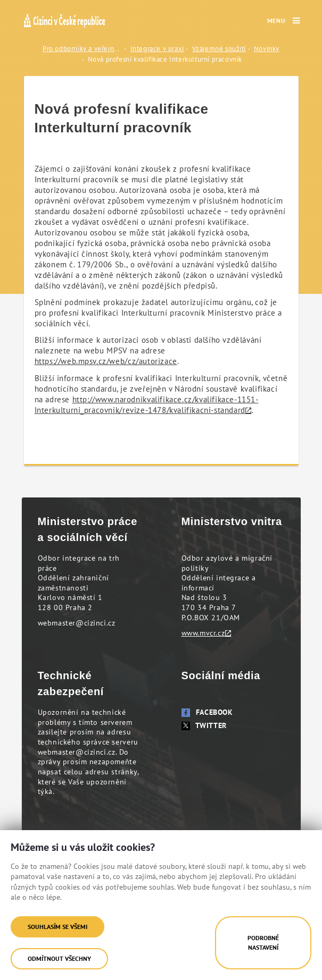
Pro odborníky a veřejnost (82, 49)
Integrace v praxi (157, 49)
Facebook (207, 712)
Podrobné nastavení (263, 943)
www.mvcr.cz (203, 633)
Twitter (204, 725)
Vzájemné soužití (219, 49)
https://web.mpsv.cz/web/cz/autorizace (106, 361)
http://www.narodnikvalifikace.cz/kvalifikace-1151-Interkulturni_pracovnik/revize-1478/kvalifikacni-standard (147, 405)
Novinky (267, 49)
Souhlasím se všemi (57, 927)
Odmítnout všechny (59, 958)
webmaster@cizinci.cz (77, 623)
